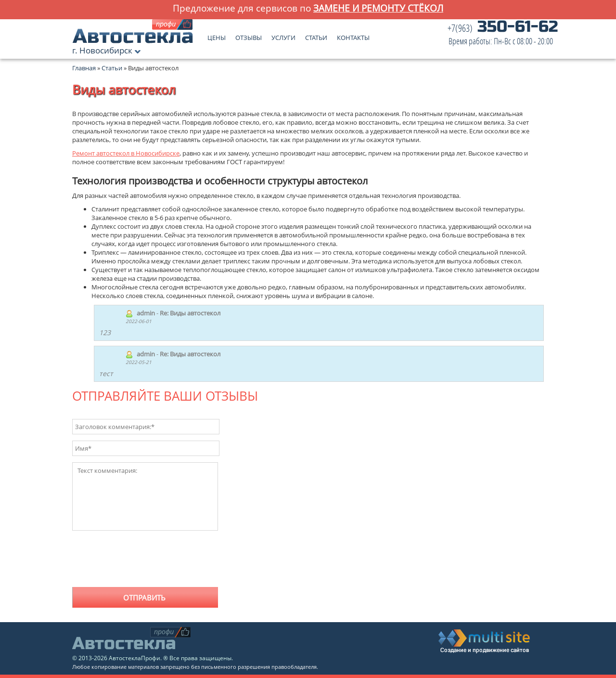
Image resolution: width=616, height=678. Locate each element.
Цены (217, 35)
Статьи (316, 35)
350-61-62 (503, 35)
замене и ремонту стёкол (378, 8)
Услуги (283, 35)
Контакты (353, 35)
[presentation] (145, 562)
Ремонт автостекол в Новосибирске (126, 153)
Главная (84, 68)
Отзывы (249, 35)
